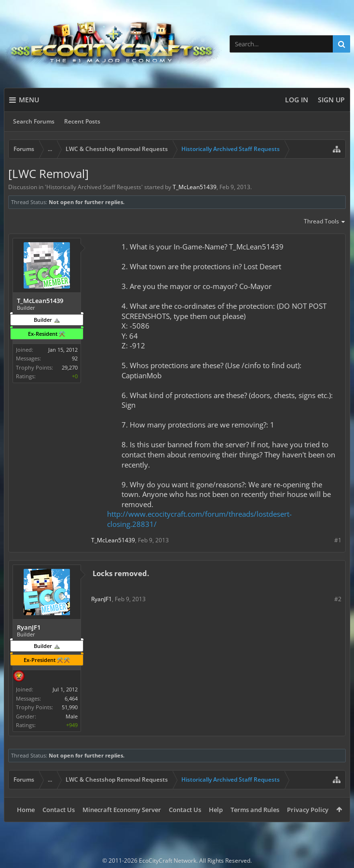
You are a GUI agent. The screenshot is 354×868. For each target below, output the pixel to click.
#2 (338, 599)
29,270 (70, 367)
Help (216, 810)
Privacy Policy (308, 810)
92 (75, 358)
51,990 (70, 707)
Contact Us (59, 810)
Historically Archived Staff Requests (94, 187)
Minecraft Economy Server (122, 810)
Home (26, 810)
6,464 (71, 698)
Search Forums (34, 121)
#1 (338, 540)
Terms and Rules (255, 810)
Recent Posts (82, 121)
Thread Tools (325, 222)
